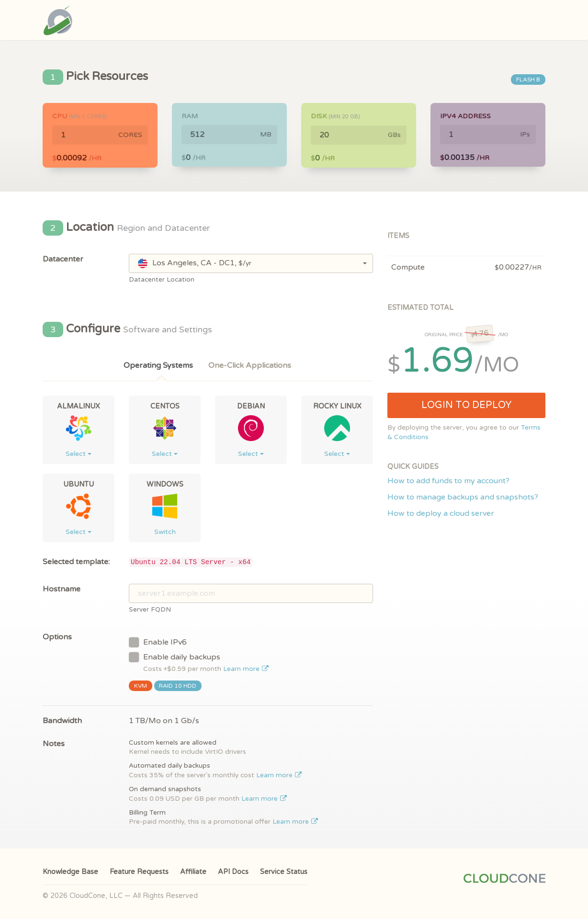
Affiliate (193, 872)
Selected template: (76, 562)
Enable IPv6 (158, 642)
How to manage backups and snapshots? (463, 497)
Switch (165, 532)
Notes (54, 744)
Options (57, 637)
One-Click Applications (250, 365)
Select (79, 454)
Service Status (284, 872)
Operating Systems (158, 365)
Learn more (246, 669)
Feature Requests (139, 872)
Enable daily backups (199, 662)
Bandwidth (62, 721)
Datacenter (63, 259)
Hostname (62, 589)
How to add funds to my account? (448, 481)
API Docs (233, 872)
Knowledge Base (70, 872)
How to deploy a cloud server (441, 513)
